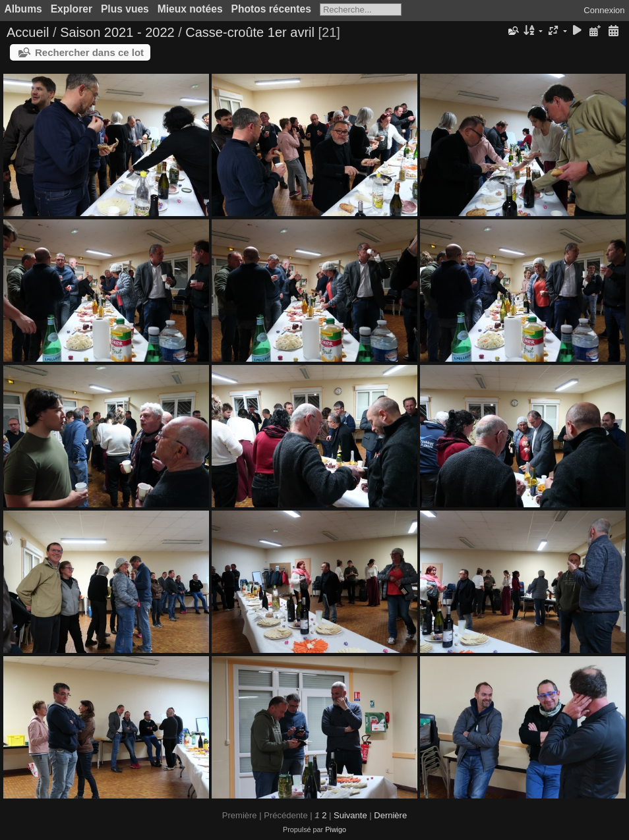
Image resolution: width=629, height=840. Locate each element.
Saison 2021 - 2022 (117, 32)
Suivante (350, 815)
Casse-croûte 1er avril (250, 32)
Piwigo (336, 829)
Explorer (72, 9)
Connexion (604, 10)
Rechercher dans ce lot (89, 52)
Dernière (390, 815)
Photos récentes (271, 9)
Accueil (28, 32)
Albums (23, 9)
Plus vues (125, 9)
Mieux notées (190, 9)
